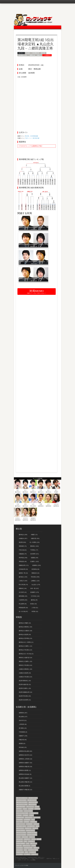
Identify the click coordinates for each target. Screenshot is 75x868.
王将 (18, 504)
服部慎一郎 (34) (23, 573)
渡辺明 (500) (22, 542)
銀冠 (25, 850)
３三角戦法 (20, 854)
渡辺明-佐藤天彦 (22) (25, 684)
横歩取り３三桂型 (21, 833)
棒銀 (37, 826)
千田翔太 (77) (34, 550)
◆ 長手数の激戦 (21, 807)
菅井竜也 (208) (23, 558)
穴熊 (28, 843)
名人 (25, 490)
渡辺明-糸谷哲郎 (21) (25, 700)
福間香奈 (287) (23, 713)
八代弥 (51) (35, 608)
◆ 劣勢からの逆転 (21, 800)
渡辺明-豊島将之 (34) (25, 681)
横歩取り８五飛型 (21, 835)
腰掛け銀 (19, 846)
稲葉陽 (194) (35, 558)
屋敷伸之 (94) (23, 588)
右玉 (33, 820)
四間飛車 (27, 822)
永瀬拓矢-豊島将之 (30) (25, 669)
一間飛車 (19, 815)
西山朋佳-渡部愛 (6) (24, 786)
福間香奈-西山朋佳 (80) (25, 751)
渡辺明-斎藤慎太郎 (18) (25, 692)
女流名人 (18, 518)
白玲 (33, 504)
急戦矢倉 (36, 824)
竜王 (18, 490)
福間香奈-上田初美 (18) (25, 759)
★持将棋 (37, 809)
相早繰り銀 (20, 839)
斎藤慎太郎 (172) (24, 565)
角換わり (39, 55)
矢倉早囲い (31, 841)
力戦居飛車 (20, 820)
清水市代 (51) (23, 720)
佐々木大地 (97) (23, 611)
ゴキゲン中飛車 (28, 811)
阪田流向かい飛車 (33, 850)
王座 (41, 490)
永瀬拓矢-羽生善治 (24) (25, 677)
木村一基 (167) (34, 588)
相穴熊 (39, 839)
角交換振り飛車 (28, 848)
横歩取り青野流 (30, 830)
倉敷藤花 (33, 518)
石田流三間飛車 (21, 843)
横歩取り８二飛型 (32, 833)
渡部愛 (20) (22, 744)
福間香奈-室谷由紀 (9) (25, 774)
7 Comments (47, 55)
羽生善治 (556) (35, 577)
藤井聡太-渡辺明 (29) (25, 635)
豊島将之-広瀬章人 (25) (25, 661)
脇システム (33, 843)
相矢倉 (33, 839)
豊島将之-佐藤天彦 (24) (25, 658)
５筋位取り (35, 854)
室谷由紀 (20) (23, 747)
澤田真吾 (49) (23, 562)
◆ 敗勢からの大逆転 (22, 802)
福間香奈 (41, 506)
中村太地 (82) (23, 550)
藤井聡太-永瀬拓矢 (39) (25, 631)
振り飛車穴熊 (31, 826)
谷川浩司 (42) (23, 592)
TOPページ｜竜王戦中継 (32, 138)
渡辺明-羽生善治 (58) (25, 696)
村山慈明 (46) (23, 604)
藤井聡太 (18, 492)
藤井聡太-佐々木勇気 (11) (26, 642)
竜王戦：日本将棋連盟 (32, 136)
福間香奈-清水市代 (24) (25, 755)
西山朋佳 (33, 506)
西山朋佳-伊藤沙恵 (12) (25, 782)
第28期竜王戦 (36, 53)
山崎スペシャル (21, 824)
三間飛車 (25, 815)
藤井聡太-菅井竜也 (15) (25, 638)
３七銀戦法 (32, 852)
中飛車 (31, 815)
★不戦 (37, 807)
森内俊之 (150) (23, 577)
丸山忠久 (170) (36, 585)
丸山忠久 (28, 53)
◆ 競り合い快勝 (33, 802)
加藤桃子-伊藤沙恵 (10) (25, 790)
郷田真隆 (43, 53)
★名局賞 (31, 809)
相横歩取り (27, 839)
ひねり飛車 (20, 811)
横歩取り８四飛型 (32, 835)
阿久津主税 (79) (23, 585)
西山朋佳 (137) (23, 717)
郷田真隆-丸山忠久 (23, 55)
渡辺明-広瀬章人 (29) (25, 688)
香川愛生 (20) (23, 728)
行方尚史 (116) (35, 596)
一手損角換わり (34, 813)
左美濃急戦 (29, 824)
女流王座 (56, 504)
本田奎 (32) (35, 611)
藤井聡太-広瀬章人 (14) (25, 646)
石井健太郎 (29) (23, 569)
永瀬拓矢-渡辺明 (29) (25, 673)
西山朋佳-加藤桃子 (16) (25, 778)
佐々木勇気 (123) (35, 542)
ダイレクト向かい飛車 (22, 813)
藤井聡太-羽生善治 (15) (25, 650)
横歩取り (35, 828)
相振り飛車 (25, 837)
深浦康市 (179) (34, 592)
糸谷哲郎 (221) (34, 554)
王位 (33, 490)
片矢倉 (18, 837)
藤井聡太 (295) (23, 535)
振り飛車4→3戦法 (21, 826)
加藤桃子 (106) (23, 736)
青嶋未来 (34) (35, 573)
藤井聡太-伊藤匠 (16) (25, 623)
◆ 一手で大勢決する (22, 798)
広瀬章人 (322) (34, 562)
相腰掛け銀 (32, 55)
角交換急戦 (20, 848)
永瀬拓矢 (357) (23, 538)
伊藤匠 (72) (34, 535)
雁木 (27, 852)
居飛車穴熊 (33, 822)
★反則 (25, 809)
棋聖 (25, 504)
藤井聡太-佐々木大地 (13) (26, 654)
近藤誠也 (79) (23, 554)
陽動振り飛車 (20, 852)
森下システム (20, 828)
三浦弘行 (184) (23, 581)
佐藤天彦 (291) (35, 538)
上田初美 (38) (23, 724)
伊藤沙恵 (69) (23, 740)
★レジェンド (30, 807)
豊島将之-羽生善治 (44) (25, 665)
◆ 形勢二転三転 (32, 800)
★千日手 (19, 809)
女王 (48, 504)
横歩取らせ (28, 828)
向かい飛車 (20, 822)
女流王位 (25, 518)
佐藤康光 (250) (36, 565)
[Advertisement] (37, 92)
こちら (33, 860)
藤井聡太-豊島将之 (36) (25, 627)
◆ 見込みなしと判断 (22, 804)
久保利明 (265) (23, 600)
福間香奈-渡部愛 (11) (25, 770)
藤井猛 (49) (34, 600)
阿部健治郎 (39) (23, 608)
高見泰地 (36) (35, 569)
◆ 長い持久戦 (32, 804)
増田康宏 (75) (23, 546)
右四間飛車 (27, 820)
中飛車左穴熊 (20, 817)
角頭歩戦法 (20, 850)
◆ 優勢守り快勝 (33, 798)
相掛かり (32, 837)
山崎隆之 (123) (35, 581)
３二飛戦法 (27, 854)
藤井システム (27, 846)
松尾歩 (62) (34, 604)
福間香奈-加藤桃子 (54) (25, 763)
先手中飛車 (37, 817)
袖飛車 (33, 846)
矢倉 (25, 841)
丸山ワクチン (29, 817)
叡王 (56, 490)
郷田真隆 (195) (23, 596)
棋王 (48, 490)
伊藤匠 (56, 492)
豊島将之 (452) (34, 546)
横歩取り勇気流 (21, 830)
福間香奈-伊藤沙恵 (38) (25, 767)
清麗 (41, 504)
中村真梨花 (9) (23, 732)
